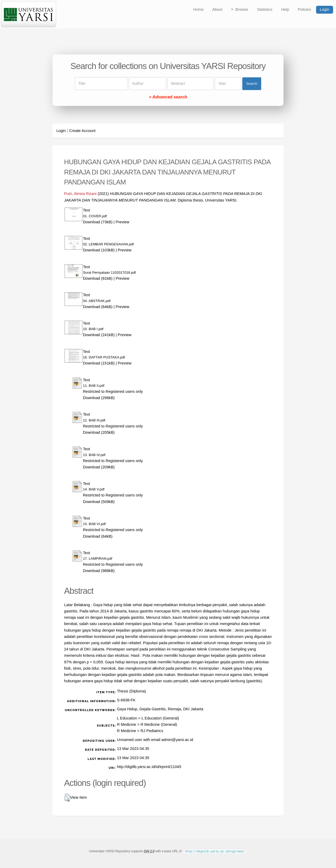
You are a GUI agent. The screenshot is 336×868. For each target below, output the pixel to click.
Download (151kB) (99, 363)
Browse (242, 9)
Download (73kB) (98, 222)
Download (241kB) (99, 335)
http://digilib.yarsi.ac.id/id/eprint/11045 (149, 767)
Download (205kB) (99, 432)
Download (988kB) (99, 571)
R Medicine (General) (159, 724)
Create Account (82, 131)
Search (252, 84)
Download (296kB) (99, 398)
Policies (305, 9)
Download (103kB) (99, 250)
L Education (127, 718)
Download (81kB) (98, 278)
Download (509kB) (99, 502)
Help (285, 9)
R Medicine (126, 724)
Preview (122, 222)
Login (324, 9)
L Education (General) (160, 718)
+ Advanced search (168, 97)
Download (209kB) (99, 467)
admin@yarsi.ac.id (177, 740)
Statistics (265, 9)
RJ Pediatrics (152, 731)
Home (198, 9)
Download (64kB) (98, 307)
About (217, 9)
